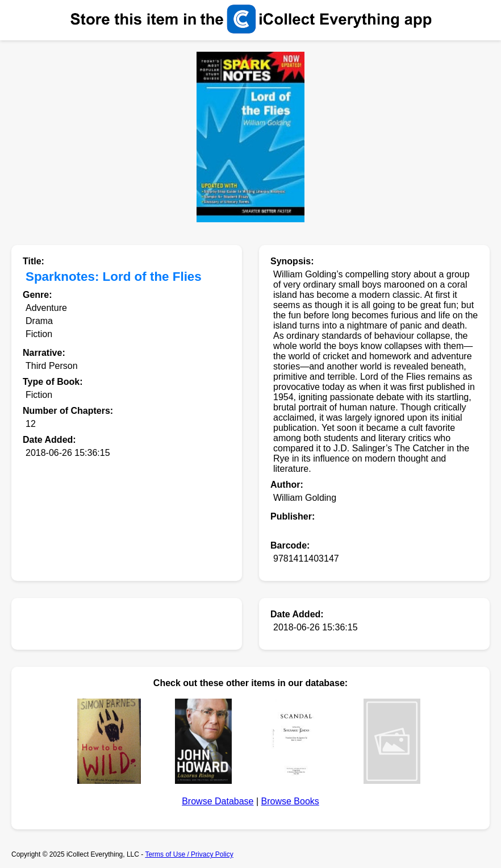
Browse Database (218, 801)
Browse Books (290, 801)
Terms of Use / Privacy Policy (189, 854)
